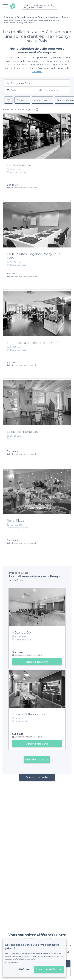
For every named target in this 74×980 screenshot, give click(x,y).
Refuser (25, 969)
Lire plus (37, 71)
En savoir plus (12, 962)
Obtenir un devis (37, 662)
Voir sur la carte (37, 777)
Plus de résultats (37, 759)
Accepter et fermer (49, 969)
